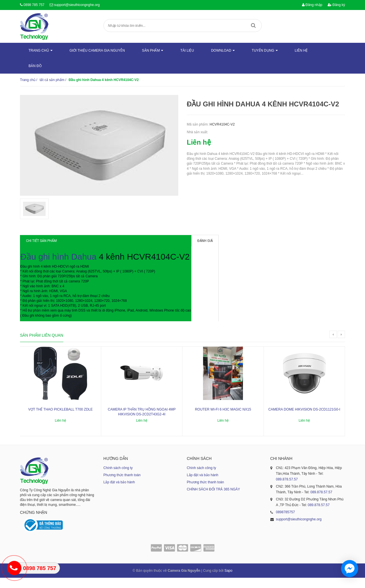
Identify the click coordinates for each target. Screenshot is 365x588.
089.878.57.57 (287, 490)
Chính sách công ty (118, 478)
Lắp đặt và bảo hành (119, 492)
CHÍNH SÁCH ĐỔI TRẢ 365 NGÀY (213, 500)
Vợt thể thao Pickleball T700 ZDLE (60, 420)
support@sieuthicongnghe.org (77, 5)
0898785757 (286, 522)
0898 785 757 (34, 5)
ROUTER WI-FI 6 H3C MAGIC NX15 (223, 420)
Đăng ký (336, 5)
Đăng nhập (312, 5)
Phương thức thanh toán (122, 485)
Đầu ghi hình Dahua (64, 263)
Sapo (228, 581)
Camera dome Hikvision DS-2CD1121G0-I (304, 420)
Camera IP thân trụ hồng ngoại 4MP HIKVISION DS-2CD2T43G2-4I (142, 422)
